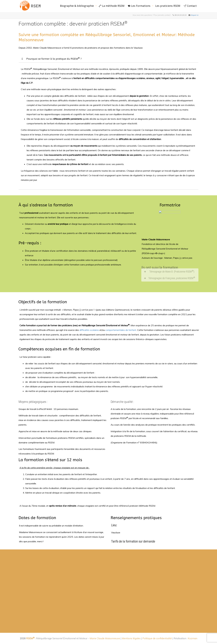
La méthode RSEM (112, 6)
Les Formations (139, 6)
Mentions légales (131, 638)
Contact (190, 6)
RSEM (30, 638)
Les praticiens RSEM (168, 6)
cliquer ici (195, 15)
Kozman (193, 638)
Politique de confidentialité (157, 638)
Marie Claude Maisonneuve (105, 638)
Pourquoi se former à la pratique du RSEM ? (54, 59)
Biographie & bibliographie (77, 6)
